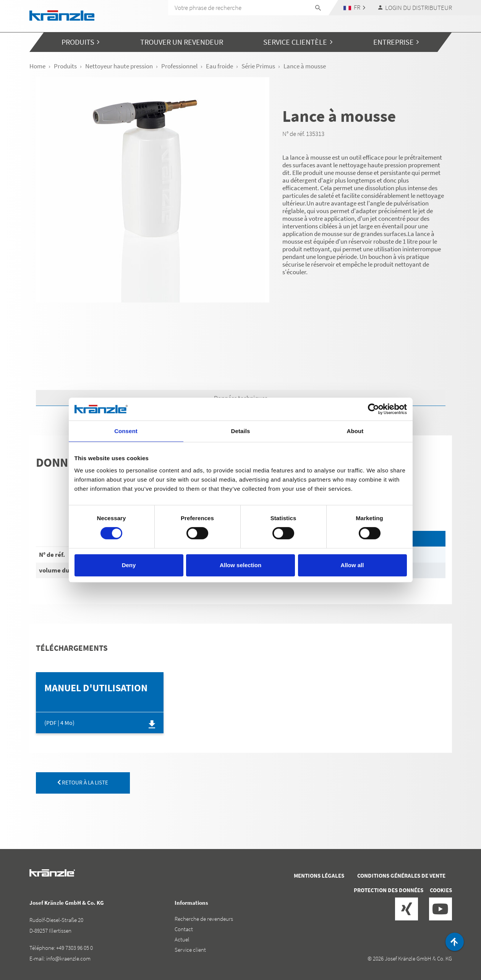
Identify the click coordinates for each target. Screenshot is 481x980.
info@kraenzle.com (68, 958)
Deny (129, 565)
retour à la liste (83, 782)
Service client (190, 950)
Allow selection (241, 565)
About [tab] (355, 431)
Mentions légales (319, 876)
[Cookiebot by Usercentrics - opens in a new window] (373, 409)
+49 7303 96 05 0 (74, 948)
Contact (184, 929)
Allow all (352, 565)
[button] (354, 7)
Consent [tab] (126, 431)
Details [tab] (241, 431)
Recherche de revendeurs (204, 919)
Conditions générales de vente (401, 876)
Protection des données (389, 890)
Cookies (441, 890)
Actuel (182, 939)
